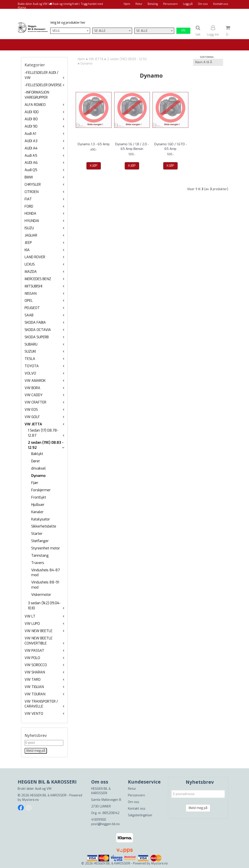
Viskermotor (41, 595)
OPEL (29, 301)
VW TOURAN (35, 694)
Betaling (153, 4)
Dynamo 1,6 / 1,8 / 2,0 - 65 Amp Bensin (132, 146)
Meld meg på (198, 808)
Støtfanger (40, 541)
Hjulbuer (38, 505)
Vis (183, 31)
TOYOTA (32, 366)
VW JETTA (33, 424)
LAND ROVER (35, 257)
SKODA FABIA (35, 322)
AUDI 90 (31, 126)
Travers (38, 563)
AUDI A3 (31, 141)
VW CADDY (34, 395)
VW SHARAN (35, 672)
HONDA (30, 213)
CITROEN (32, 192)
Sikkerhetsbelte (44, 526)
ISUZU (29, 228)
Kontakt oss (221, 4)
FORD (29, 206)
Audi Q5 (31, 170)
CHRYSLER (33, 184)
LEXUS (30, 264)
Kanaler (37, 512)
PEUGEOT (32, 308)
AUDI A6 (31, 163)
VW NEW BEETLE (39, 631)
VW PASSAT (34, 651)
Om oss (203, 4)
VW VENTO (34, 714)
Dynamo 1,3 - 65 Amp (94, 144)
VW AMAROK (35, 381)
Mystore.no (30, 800)
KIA (27, 250)
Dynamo (38, 476)
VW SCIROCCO (36, 665)
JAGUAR (31, 235)
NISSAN (31, 293)
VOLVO (30, 373)
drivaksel (39, 468)
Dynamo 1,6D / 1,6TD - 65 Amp (171, 146)
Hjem (127, 4)
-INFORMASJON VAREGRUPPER (37, 95)
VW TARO (33, 680)
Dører (36, 461)
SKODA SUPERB (37, 337)
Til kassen (222, 12)
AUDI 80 (31, 119)
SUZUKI (30, 351)
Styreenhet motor (46, 548)
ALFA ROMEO (35, 105)
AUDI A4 (31, 148)
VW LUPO (32, 624)
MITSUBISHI (33, 286)
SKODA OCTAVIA (38, 330)
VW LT (30, 616)
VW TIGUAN (34, 687)
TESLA (30, 359)
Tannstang (40, 555)
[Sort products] (208, 62)
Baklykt (37, 454)
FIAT (28, 199)
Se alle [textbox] (100, 31)
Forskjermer (41, 490)
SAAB (29, 315)
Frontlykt (39, 497)
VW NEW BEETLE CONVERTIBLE (39, 641)
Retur (139, 4)
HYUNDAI (32, 221)
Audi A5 (31, 156)
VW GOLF (32, 417)
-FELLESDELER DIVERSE (43, 85)
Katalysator (41, 519)
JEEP (28, 243)
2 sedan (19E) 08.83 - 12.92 (127, 59)
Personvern (170, 4)
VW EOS (31, 410)
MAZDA (31, 272)
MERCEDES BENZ (38, 279)
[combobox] (70, 31)
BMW (29, 177)
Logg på (188, 4)
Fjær (35, 483)
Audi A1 (30, 134)
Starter (37, 534)
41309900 (99, 820)
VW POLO (32, 658)
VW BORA (32, 388)
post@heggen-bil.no (105, 824)
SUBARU (31, 344)
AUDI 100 (32, 112)
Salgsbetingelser (140, 815)
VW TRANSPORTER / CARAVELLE (41, 704)
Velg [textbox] (56, 31)
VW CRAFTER (35, 402)
